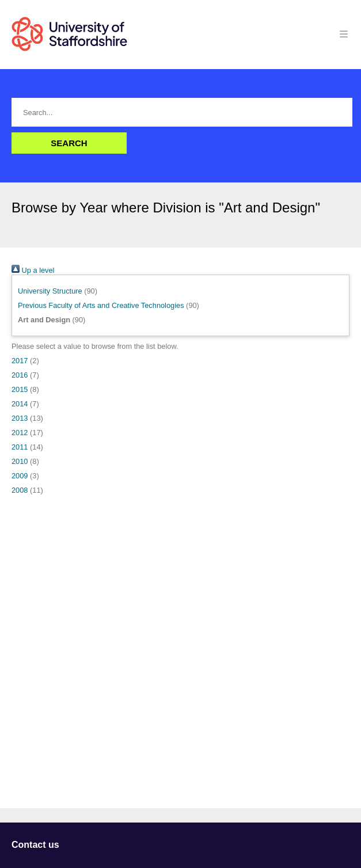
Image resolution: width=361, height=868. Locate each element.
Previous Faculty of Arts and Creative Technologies (101, 305)
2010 (20, 461)
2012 (20, 433)
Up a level (33, 270)
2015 (20, 389)
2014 (20, 404)
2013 (20, 418)
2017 (20, 361)
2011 (20, 447)
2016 (20, 375)
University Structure (50, 291)
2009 (20, 476)
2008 (20, 490)
